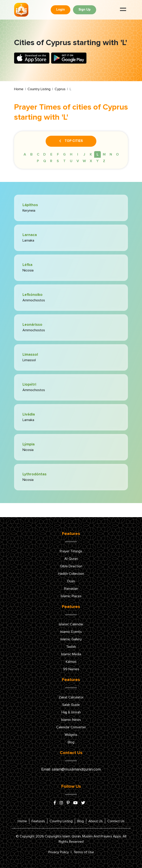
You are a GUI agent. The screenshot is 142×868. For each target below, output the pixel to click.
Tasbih (71, 647)
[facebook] (55, 803)
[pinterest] (68, 803)
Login (61, 10)
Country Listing (39, 89)
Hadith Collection (71, 574)
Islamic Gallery (71, 639)
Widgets (71, 735)
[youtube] (75, 803)
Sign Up (85, 10)
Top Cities (71, 141)
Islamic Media (71, 654)
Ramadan (71, 589)
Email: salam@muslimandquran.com (71, 769)
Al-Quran (71, 559)
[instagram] (61, 803)
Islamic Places (71, 596)
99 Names (71, 669)
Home (19, 89)
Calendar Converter (71, 727)
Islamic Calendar (71, 624)
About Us (96, 821)
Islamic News (71, 720)
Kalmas (71, 662)
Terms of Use (84, 852)
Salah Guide (71, 705)
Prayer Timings (71, 551)
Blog (71, 742)
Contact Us (116, 821)
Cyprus (60, 89)
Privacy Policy (59, 852)
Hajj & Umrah (71, 712)
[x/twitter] (83, 803)
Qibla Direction (71, 566)
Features (38, 821)
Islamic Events (71, 632)
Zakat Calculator (71, 697)
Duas (71, 581)
